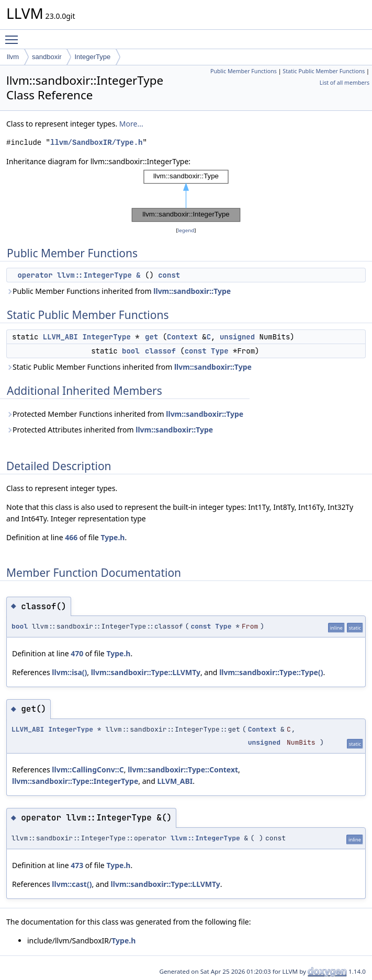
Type (220, 351)
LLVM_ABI (60, 337)
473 (77, 865)
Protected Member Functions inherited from (125, 414)
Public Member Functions (244, 71)
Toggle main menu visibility (14, 35)
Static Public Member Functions (324, 71)
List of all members (345, 83)
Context (182, 337)
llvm (13, 57)
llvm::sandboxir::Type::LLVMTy (146, 672)
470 (77, 653)
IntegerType (92, 57)
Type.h (112, 537)
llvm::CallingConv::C (88, 770)
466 (71, 537)
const (169, 275)
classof (160, 351)
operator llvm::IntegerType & (79, 275)
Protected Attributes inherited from (110, 430)
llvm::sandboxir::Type (192, 291)
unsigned (237, 337)
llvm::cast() (72, 884)
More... (131, 124)
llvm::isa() (69, 672)
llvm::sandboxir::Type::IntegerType (75, 781)
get (151, 337)
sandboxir (47, 57)
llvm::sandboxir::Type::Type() (271, 672)
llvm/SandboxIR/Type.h (96, 143)
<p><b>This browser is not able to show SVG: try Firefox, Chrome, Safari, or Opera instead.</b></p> (186, 196)
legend (186, 230)
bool (131, 351)
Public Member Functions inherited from (119, 291)
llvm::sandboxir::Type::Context (183, 770)
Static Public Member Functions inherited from (129, 367)
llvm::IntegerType (205, 838)
